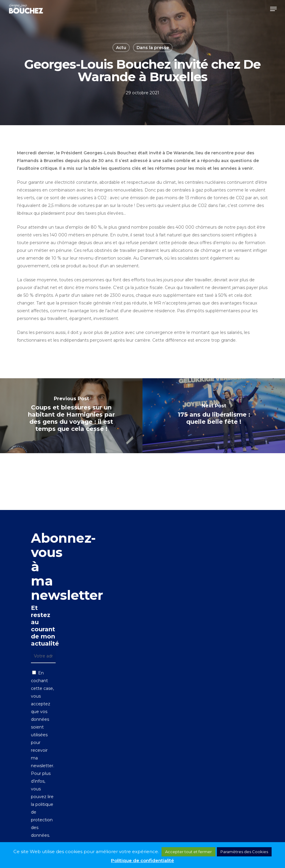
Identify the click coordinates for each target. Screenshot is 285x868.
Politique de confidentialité (142, 860)
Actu (121, 48)
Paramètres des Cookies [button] (244, 852)
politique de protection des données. (42, 820)
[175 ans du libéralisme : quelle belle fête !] (214, 416)
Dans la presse (153, 48)
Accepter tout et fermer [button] (188, 852)
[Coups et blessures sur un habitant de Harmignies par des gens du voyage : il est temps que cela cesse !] (71, 416)
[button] (273, 9)
